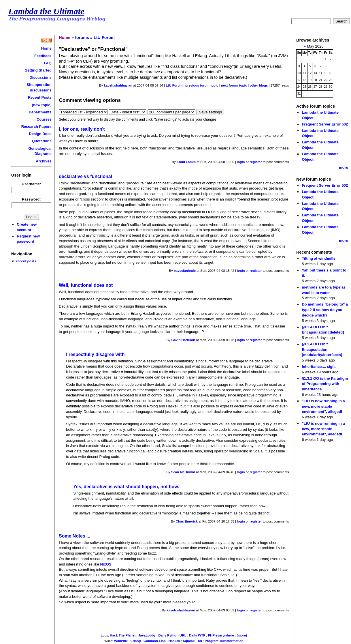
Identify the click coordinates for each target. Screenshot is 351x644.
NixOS (106, 564)
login (241, 162)
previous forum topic (202, 85)
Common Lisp (155, 641)
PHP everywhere (221, 635)
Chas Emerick (187, 521)
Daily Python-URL (172, 635)
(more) (242, 635)
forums (82, 38)
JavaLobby (147, 635)
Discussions (41, 77)
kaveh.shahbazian (118, 85)
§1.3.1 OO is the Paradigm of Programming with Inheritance (325, 384)
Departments (40, 112)
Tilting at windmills (318, 258)
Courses (44, 119)
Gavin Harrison (183, 340)
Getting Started (38, 70)
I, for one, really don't (82, 129)
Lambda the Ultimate (46, 11)
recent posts (26, 261)
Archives (44, 161)
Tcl (200, 641)
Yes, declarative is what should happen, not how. (126, 487)
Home (46, 48)
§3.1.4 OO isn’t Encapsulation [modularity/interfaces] (322, 349)
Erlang (136, 641)
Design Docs (40, 134)
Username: (31, 184)
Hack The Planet (123, 635)
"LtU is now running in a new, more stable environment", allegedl (323, 406)
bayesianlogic (185, 271)
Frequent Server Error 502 (325, 124)
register (256, 162)
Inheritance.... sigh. (319, 367)
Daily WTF (197, 635)
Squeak (189, 641)
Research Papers (36, 127)
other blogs (259, 85)
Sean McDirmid (183, 472)
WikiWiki (121, 641)
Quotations (41, 141)
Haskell (174, 641)
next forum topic (234, 85)
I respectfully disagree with (95, 354)
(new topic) (41, 105)
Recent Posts (40, 97)
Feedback (43, 56)
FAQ (48, 63)
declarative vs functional (85, 176)
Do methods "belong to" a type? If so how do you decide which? (325, 310)
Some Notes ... (74, 536)
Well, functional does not (86, 285)
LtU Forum (104, 38)
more (344, 167)
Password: (31, 199)
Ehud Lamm (186, 162)
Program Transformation (224, 641)
